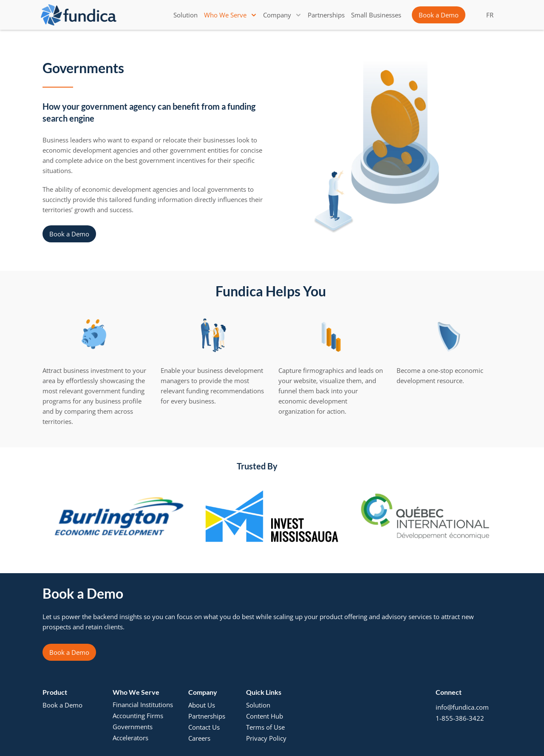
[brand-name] (79, 15)
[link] (186, 15)
